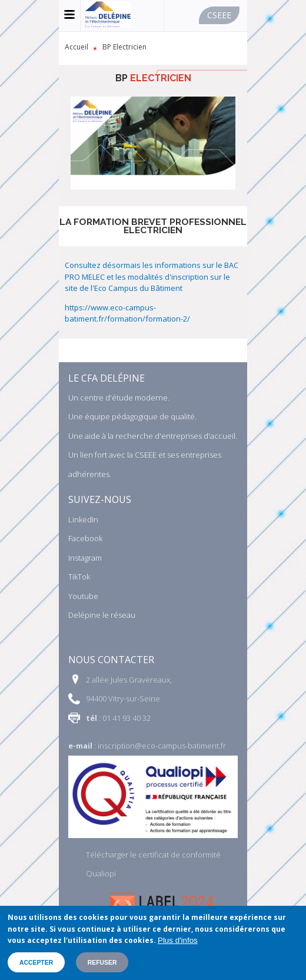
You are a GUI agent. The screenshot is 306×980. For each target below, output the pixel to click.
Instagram (85, 558)
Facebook (85, 538)
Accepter (36, 963)
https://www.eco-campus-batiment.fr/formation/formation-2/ (127, 313)
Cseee (219, 15)
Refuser (102, 963)
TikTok (79, 577)
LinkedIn (83, 519)
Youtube (83, 596)
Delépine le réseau (102, 615)
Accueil (76, 47)
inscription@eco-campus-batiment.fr (162, 746)
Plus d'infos (178, 940)
